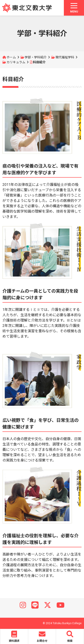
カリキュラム (16, 62)
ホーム (11, 57)
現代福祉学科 (65, 57)
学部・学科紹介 (36, 57)
